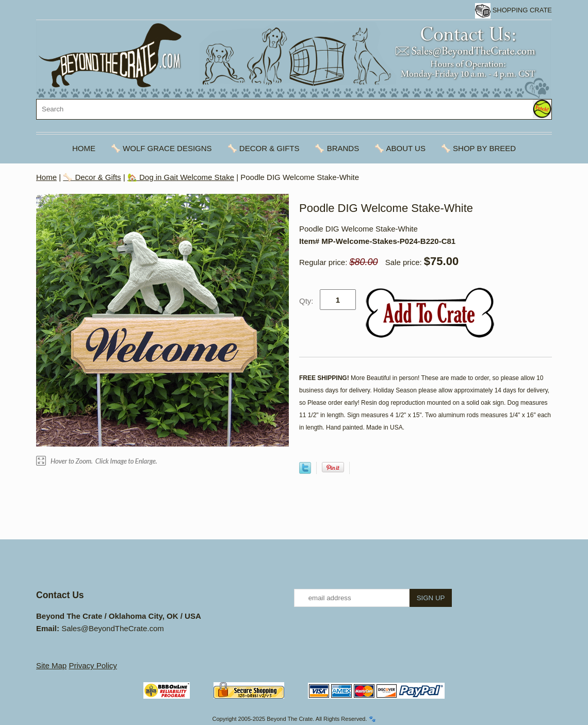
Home (84, 148)
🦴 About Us (400, 148)
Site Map (51, 665)
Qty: (306, 301)
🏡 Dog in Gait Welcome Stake (181, 177)
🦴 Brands (337, 148)
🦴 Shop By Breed (478, 148)
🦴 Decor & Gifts (264, 148)
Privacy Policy (93, 665)
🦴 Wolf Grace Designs (161, 148)
